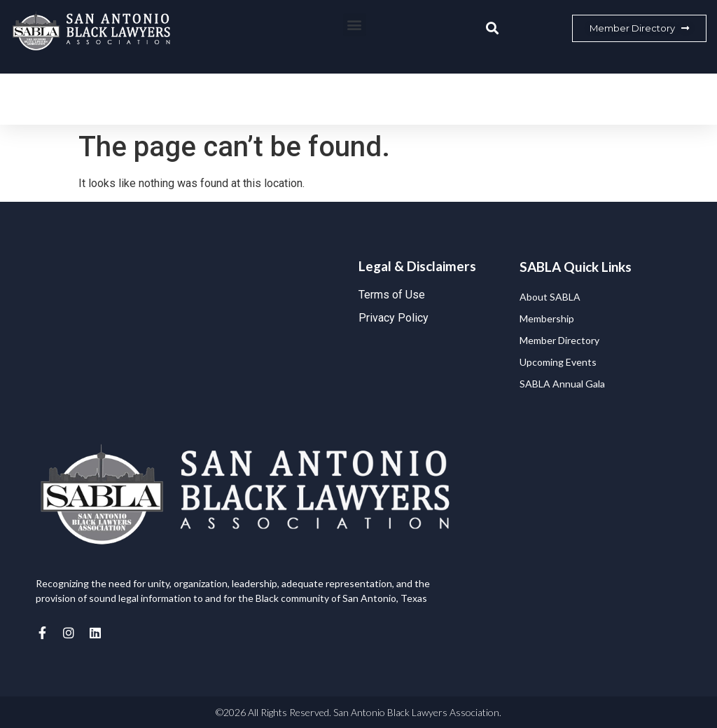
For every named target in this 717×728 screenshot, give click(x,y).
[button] (355, 25)
